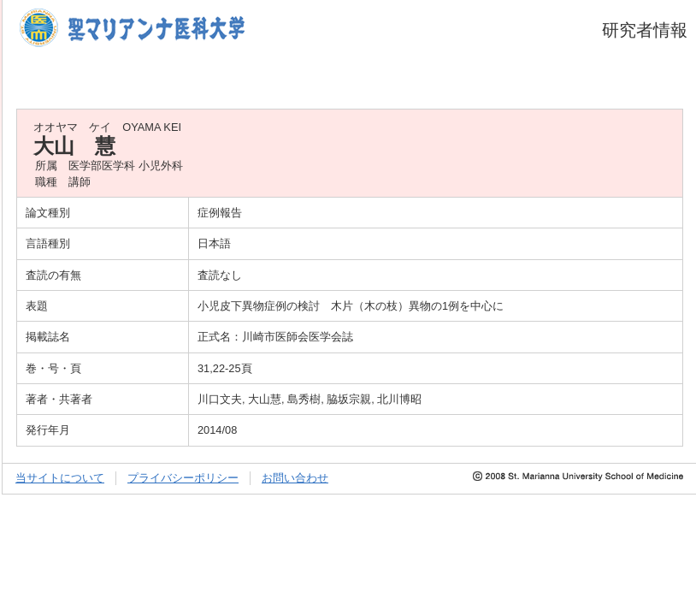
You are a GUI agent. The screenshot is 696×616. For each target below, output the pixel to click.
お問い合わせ (295, 478)
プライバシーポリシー (183, 478)
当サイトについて (60, 478)
